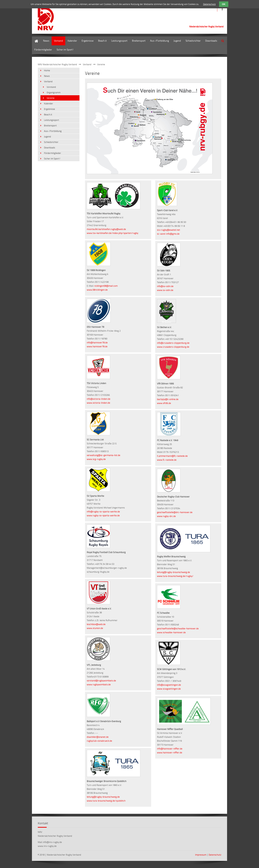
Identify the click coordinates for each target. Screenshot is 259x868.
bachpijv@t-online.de (168, 399)
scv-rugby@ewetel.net (169, 230)
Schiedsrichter (193, 41)
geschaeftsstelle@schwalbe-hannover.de (178, 628)
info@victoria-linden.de (99, 399)
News (46, 41)
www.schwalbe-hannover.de (171, 632)
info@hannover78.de (97, 342)
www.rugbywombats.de (99, 684)
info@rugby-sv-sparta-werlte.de (103, 511)
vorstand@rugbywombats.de (101, 681)
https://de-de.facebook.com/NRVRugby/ (222, 9)
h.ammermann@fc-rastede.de (172, 456)
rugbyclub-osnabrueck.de (99, 741)
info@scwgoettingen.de (169, 685)
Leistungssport (119, 41)
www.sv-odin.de (165, 290)
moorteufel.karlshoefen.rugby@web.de (106, 229)
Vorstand (51, 87)
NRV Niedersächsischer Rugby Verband (57, 64)
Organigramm (54, 92)
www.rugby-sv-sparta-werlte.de (103, 515)
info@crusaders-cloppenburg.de (173, 343)
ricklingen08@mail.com (106, 286)
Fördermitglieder (43, 49)
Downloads (211, 41)
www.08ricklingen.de (97, 290)
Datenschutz (215, 855)
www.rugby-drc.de (166, 516)
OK (224, 4)
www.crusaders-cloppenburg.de (173, 347)
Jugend (177, 41)
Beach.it (102, 41)
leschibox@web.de (96, 624)
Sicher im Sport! (65, 49)
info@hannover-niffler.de (170, 749)
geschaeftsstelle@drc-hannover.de (175, 512)
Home (35, 38)
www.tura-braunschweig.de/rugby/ (175, 576)
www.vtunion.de (95, 628)
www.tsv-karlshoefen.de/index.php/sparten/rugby (112, 233)
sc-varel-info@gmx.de (168, 234)
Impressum (201, 855)
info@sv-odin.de (165, 286)
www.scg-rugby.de (96, 459)
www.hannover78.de (97, 346)
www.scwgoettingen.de (169, 689)
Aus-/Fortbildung (159, 41)
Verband (58, 41)
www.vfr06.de (164, 403)
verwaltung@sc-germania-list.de (104, 455)
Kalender (72, 41)
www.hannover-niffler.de (170, 752)
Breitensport (139, 41)
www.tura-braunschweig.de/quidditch (106, 801)
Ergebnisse (88, 41)
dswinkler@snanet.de (98, 737)
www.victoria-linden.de (98, 403)
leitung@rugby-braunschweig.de (103, 797)
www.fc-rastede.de (167, 460)
